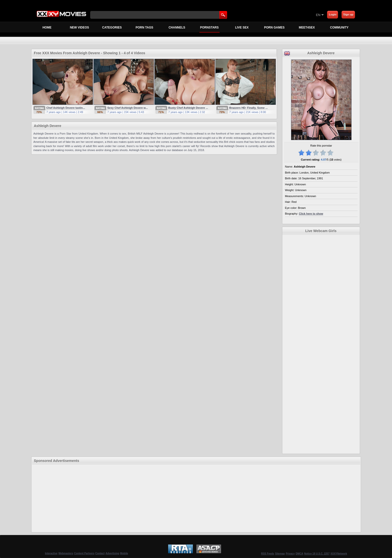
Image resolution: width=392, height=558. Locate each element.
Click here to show (311, 214)
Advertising (112, 553)
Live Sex (242, 28)
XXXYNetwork (339, 554)
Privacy (290, 554)
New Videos (80, 28)
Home (47, 28)
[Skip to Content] (257, 15)
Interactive (51, 553)
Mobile (124, 553)
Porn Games (274, 28)
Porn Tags (144, 28)
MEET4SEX (307, 28)
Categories (112, 28)
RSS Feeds (268, 554)
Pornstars (209, 29)
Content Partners (84, 553)
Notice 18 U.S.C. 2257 (317, 554)
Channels (177, 28)
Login (333, 15)
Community (339, 28)
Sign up (348, 15)
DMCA (299, 554)
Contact (100, 553)
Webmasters (66, 553)
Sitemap (280, 554)
